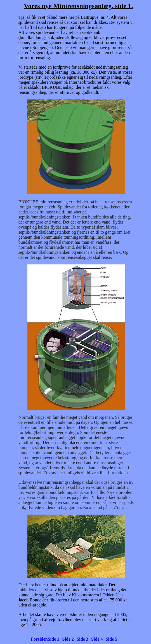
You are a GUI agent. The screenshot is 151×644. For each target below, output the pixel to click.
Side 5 (111, 639)
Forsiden (39, 639)
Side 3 (82, 639)
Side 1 (54, 639)
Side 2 (68, 639)
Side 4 (97, 639)
